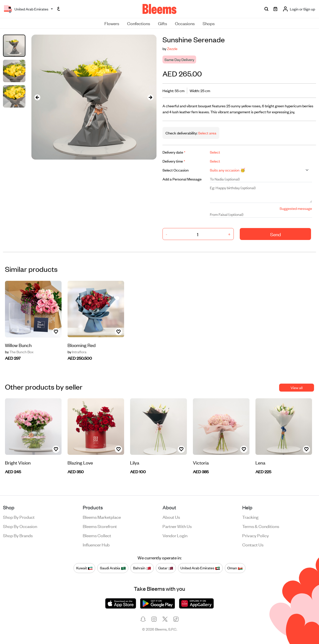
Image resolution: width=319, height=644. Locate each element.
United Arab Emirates (200, 568)
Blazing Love (80, 462)
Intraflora (77, 352)
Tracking (250, 517)
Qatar (166, 568)
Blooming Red (82, 345)
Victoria (201, 462)
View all (297, 387)
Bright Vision (18, 462)
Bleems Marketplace (102, 517)
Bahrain (142, 568)
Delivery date (174, 152)
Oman (235, 568)
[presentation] (37, 97)
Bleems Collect (97, 535)
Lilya (135, 462)
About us (171, 517)
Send (276, 234)
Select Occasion (176, 170)
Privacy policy (256, 535)
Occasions (185, 23)
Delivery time (174, 161)
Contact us (253, 544)
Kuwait (84, 568)
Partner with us (177, 526)
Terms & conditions (261, 526)
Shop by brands (18, 535)
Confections (139, 23)
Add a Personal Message (182, 179)
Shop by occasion (20, 526)
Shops (209, 23)
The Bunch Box (19, 352)
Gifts (162, 23)
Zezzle (172, 48)
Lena (260, 462)
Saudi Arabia (113, 568)
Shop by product (19, 517)
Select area (207, 133)
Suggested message (296, 208)
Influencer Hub (96, 544)
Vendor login (175, 535)
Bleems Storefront (100, 526)
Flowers (112, 23)
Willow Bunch (18, 345)
